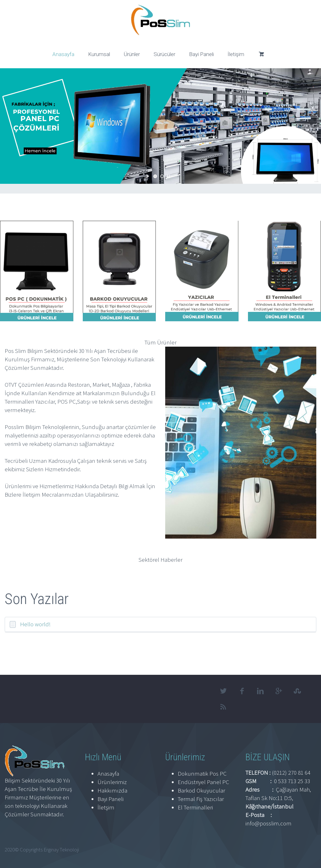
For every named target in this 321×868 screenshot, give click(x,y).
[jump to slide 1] (155, 176)
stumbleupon (297, 691)
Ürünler (132, 54)
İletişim (236, 54)
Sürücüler (164, 54)
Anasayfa (63, 54)
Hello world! (35, 624)
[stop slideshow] (168, 176)
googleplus (279, 691)
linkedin (260, 691)
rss (224, 707)
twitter (224, 691)
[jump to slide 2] (162, 176)
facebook (242, 691)
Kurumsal (99, 54)
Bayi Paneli (201, 54)
